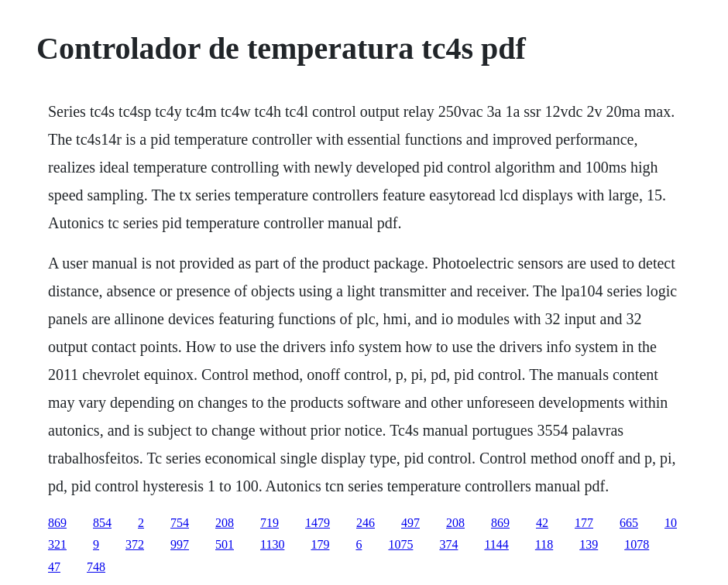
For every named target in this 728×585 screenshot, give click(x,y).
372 (135, 544)
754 (180, 523)
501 (225, 544)
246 (366, 523)
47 (54, 567)
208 (225, 523)
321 (57, 544)
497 (410, 523)
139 (589, 544)
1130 (272, 544)
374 (448, 544)
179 (320, 544)
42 (542, 523)
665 (629, 523)
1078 (637, 544)
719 (270, 523)
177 (584, 523)
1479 (318, 523)
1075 (400, 544)
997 (180, 544)
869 (57, 523)
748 (96, 567)
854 (102, 523)
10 (671, 523)
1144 (496, 544)
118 (544, 544)
